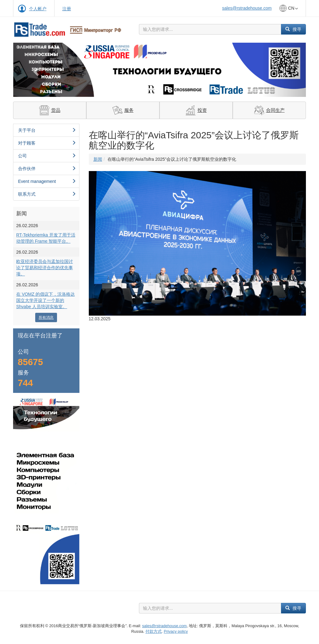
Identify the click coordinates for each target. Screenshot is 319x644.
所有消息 (46, 317)
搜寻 (293, 29)
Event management (47, 181)
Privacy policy (176, 632)
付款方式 (154, 632)
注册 (67, 9)
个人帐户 (38, 9)
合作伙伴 (47, 169)
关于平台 (47, 130)
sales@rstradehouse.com (247, 8)
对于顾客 (47, 143)
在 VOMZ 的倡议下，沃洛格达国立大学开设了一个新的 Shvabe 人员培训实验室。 (45, 300)
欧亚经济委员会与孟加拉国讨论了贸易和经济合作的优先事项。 (45, 268)
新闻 (98, 159)
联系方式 (47, 194)
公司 (47, 156)
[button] (35, 70)
